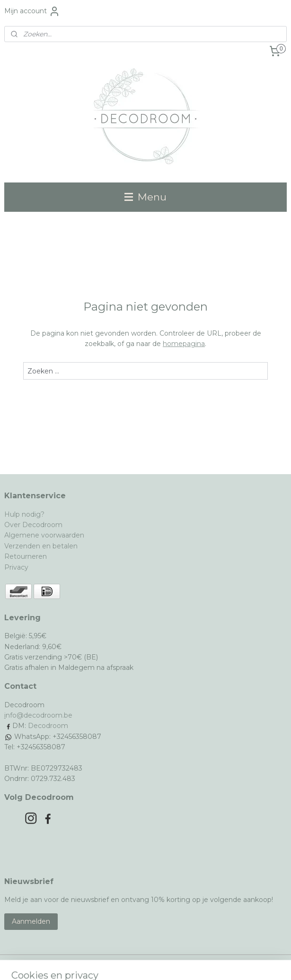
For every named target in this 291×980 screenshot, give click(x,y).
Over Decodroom (33, 525)
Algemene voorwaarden (44, 535)
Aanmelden (31, 921)
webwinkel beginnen (159, 963)
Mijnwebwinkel (241, 963)
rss (123, 963)
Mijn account (32, 11)
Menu (145, 197)
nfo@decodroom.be (39, 715)
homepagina (184, 344)
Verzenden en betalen (41, 546)
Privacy (16, 567)
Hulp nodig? (24, 514)
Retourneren (26, 556)
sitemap (106, 963)
